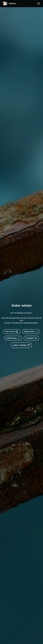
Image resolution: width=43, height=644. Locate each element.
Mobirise (13, 4)
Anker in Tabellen (21, 345)
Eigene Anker (31, 331)
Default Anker (13, 338)
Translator (32, 338)
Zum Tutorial (11, 331)
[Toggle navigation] (39, 4)
